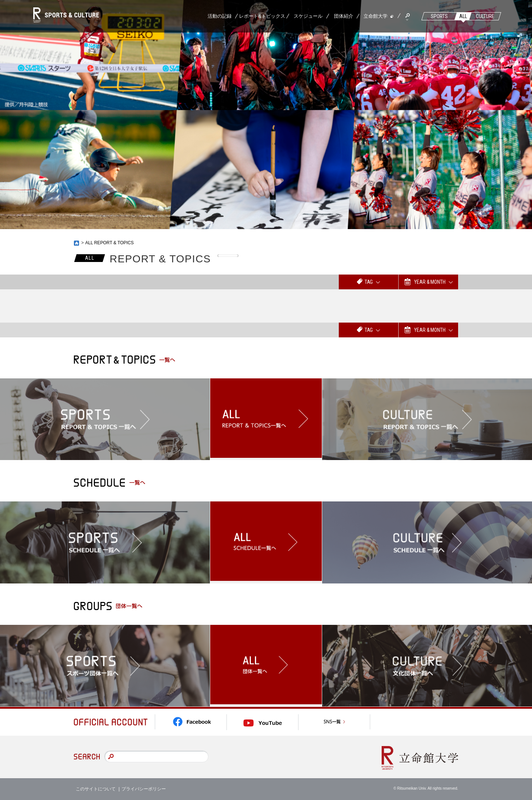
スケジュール (308, 16)
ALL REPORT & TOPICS (110, 243)
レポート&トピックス (262, 16)
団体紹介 (344, 16)
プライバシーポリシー (144, 789)
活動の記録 (220, 16)
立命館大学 (376, 16)
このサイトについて (96, 789)
